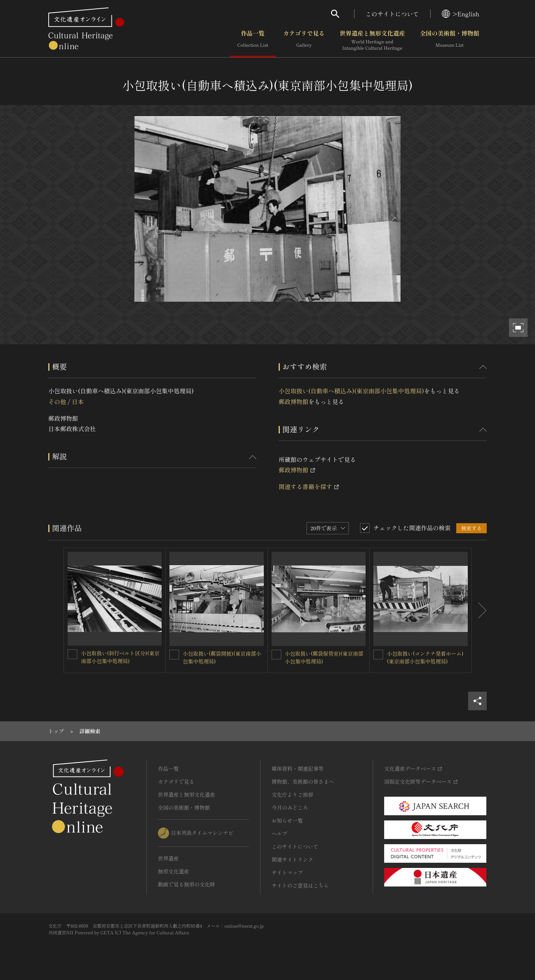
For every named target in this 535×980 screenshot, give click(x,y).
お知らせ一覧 (287, 820)
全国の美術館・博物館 (450, 40)
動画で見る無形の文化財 (187, 884)
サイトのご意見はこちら (300, 885)
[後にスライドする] (479, 610)
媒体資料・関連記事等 (298, 768)
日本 (78, 401)
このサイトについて (392, 14)
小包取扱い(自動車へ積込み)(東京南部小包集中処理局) (351, 391)
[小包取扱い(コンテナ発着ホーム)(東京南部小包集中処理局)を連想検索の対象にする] (378, 655)
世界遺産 (168, 858)
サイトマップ (287, 872)
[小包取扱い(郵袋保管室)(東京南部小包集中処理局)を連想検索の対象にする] (276, 655)
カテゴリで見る (304, 40)
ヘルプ (279, 833)
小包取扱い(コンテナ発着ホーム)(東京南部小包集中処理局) (425, 657)
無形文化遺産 (174, 871)
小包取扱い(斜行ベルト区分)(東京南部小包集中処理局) (120, 657)
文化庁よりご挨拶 (292, 794)
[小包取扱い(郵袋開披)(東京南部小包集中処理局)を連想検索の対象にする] (174, 655)
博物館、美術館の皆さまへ (303, 781)
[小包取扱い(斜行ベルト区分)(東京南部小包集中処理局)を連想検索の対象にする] (72, 654)
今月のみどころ (290, 807)
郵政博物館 (294, 401)
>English (461, 14)
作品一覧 (253, 40)
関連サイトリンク (292, 859)
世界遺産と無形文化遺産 (372, 40)
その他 (57, 401)
